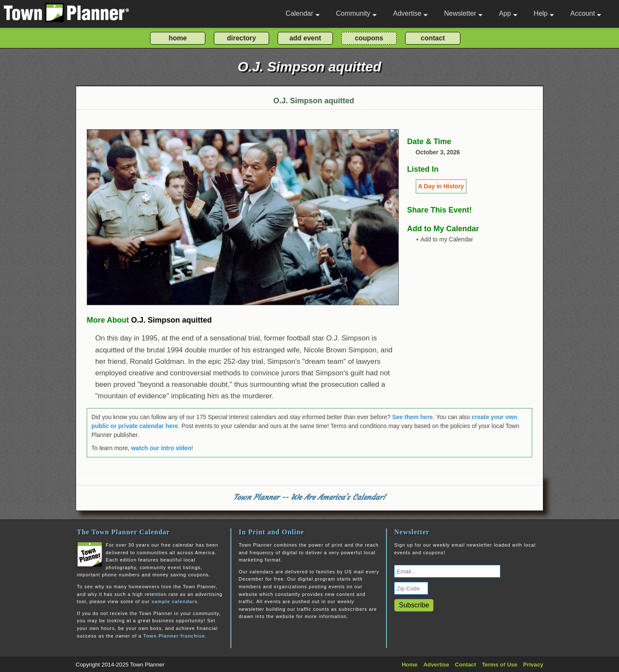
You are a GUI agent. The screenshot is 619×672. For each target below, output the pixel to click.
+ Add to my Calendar (444, 239)
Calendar (303, 13)
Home (410, 665)
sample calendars (174, 601)
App (508, 13)
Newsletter (464, 13)
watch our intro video (161, 448)
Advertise (410, 13)
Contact (466, 665)
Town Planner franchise (174, 636)
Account (586, 13)
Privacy (533, 665)
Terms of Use (499, 665)
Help (544, 13)
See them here (412, 417)
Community (356, 13)
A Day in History (441, 186)
